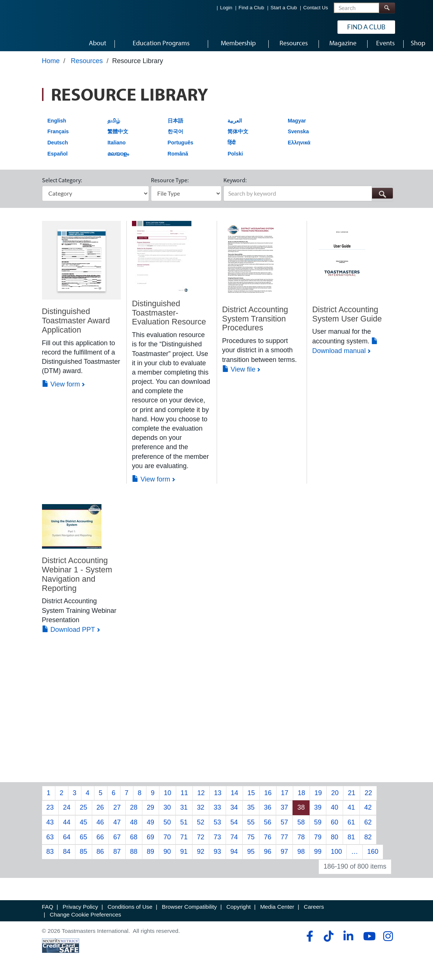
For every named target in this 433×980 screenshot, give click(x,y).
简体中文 (238, 136)
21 (352, 798)
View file (239, 374)
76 (268, 842)
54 (234, 827)
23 (50, 812)
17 (285, 798)
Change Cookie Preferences (85, 919)
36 (268, 812)
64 (67, 842)
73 (217, 842)
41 (351, 812)
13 (218, 798)
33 (217, 812)
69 (151, 842)
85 (84, 857)
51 (184, 827)
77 (284, 842)
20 (335, 798)
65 (84, 842)
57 (284, 827)
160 (373, 857)
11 (184, 798)
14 (235, 798)
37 (284, 812)
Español (58, 159)
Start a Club (284, 8)
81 (351, 842)
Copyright (238, 912)
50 (167, 827)
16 (268, 798)
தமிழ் (114, 125)
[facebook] (309, 941)
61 (351, 827)
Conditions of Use (130, 912)
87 (117, 857)
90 (167, 857)
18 (301, 798)
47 (117, 827)
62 (368, 827)
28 (134, 812)
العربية (235, 125)
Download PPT (69, 634)
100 (336, 857)
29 (151, 812)
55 (251, 827)
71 (184, 842)
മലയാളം (118, 159)
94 (234, 857)
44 (67, 827)
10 (168, 798)
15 (251, 798)
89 (151, 857)
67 (117, 842)
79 (318, 842)
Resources (87, 66)
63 (50, 842)
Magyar (297, 125)
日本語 (175, 125)
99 (318, 857)
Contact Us (316, 8)
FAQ (48, 912)
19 (318, 798)
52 (201, 827)
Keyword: (235, 185)
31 (184, 812)
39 (318, 812)
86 (100, 857)
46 (100, 827)
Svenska (298, 136)
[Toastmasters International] (38, 27)
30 (167, 812)
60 (335, 827)
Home (51, 66)
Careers (314, 912)
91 (184, 857)
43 (50, 827)
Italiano (117, 147)
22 (368, 798)
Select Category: (62, 185)
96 (268, 857)
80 (335, 842)
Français (58, 136)
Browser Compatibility (190, 912)
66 (100, 842)
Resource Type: (170, 185)
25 (84, 812)
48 (134, 827)
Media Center (277, 912)
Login (226, 8)
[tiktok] (328, 941)
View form (61, 389)
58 (301, 827)
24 (67, 812)
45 (84, 827)
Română (178, 159)
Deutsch (58, 147)
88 (134, 857)
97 (284, 857)
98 (301, 857)
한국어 (175, 136)
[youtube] (368, 941)
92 (201, 857)
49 (151, 827)
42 (368, 812)
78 (301, 842)
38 (301, 812)
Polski (235, 159)
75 (251, 842)
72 (201, 842)
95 (251, 857)
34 (234, 812)
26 (100, 812)
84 (67, 857)
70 (167, 842)
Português (180, 147)
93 (217, 857)
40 (335, 812)
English (57, 125)
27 (117, 812)
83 (50, 857)
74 (234, 842)
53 (217, 827)
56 (268, 827)
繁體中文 (118, 136)
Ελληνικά (299, 147)
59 (318, 827)
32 (201, 812)
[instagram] (388, 941)
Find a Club (251, 8)
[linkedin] (348, 941)
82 (368, 842)
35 (251, 812)
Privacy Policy (80, 912)
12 (201, 798)
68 (134, 842)
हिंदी (232, 147)
